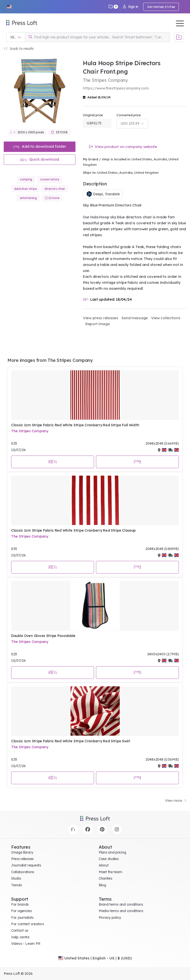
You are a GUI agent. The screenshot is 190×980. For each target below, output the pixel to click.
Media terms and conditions (121, 911)
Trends (16, 885)
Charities (105, 878)
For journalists (22, 918)
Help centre (20, 937)
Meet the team (110, 872)
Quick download (40, 159)
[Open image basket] (179, 37)
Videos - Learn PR (26, 944)
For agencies (22, 911)
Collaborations (23, 872)
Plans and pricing (112, 852)
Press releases (22, 859)
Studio (16, 878)
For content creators (27, 924)
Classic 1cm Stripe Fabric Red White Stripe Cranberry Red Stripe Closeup (73, 530)
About (104, 865)
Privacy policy (110, 918)
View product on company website (123, 147)
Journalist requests (26, 865)
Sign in (131, 7)
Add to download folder (40, 146)
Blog (102, 885)
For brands (20, 904)
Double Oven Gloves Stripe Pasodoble (43, 636)
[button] (9, 7)
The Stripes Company (30, 431)
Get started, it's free (161, 7)
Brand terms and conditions (121, 904)
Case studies (109, 859)
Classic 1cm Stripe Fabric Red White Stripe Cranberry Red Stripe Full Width (75, 425)
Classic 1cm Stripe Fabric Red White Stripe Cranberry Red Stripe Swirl (71, 741)
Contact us (20, 930)
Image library (22, 852)
